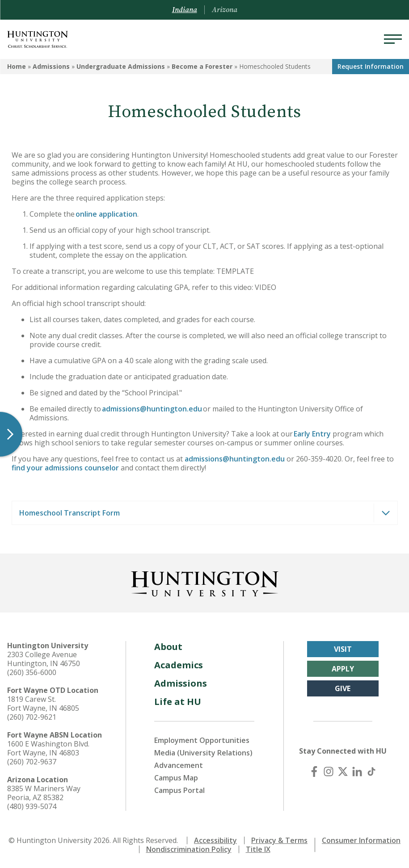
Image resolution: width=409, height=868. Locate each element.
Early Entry (312, 434)
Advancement (179, 765)
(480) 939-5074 (32, 806)
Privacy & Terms (279, 840)
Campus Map (176, 778)
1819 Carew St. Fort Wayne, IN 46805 (43, 704)
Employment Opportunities (202, 740)
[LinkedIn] (357, 772)
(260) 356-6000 (32, 672)
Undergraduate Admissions (121, 66)
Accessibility (215, 840)
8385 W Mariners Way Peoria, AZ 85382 (44, 793)
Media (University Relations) (203, 753)
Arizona (225, 10)
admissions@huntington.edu (152, 409)
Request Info (371, 66)
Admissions (51, 66)
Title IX (258, 849)
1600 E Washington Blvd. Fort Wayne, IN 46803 (48, 748)
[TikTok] (371, 772)
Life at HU (178, 702)
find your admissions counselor (65, 468)
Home (17, 66)
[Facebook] (314, 772)
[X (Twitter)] (343, 772)
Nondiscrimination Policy (189, 849)
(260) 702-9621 (32, 717)
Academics (179, 665)
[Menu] (393, 39)
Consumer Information (361, 840)
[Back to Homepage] (205, 582)
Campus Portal (179, 790)
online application (106, 214)
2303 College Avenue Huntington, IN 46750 (44, 659)
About (168, 647)
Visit (343, 649)
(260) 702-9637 (32, 762)
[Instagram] (329, 772)
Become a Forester (202, 66)
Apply (343, 669)
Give (343, 688)
